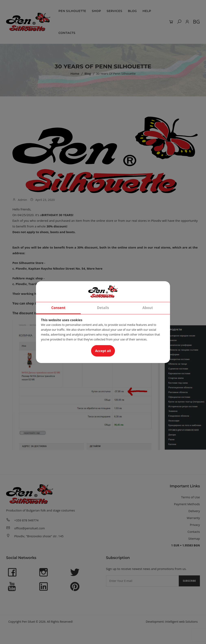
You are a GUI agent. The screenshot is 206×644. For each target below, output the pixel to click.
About (148, 308)
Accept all (103, 351)
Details (103, 308)
